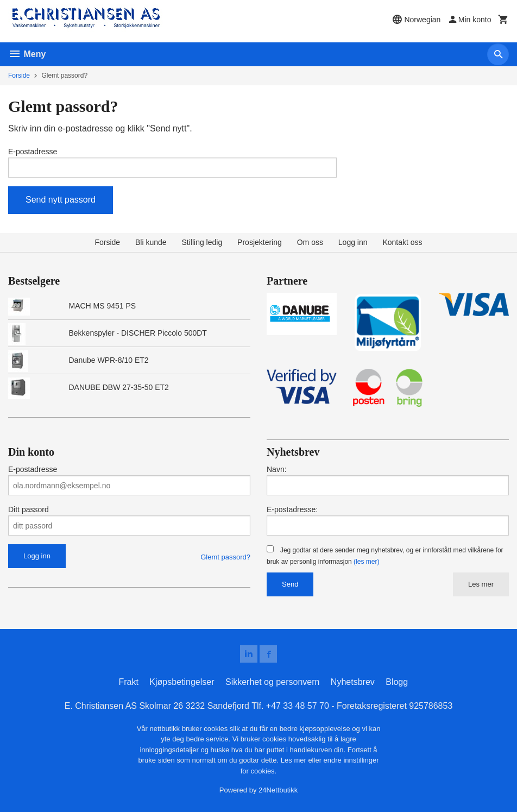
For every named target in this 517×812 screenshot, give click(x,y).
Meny (27, 54)
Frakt (128, 682)
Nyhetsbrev (353, 682)
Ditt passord (29, 509)
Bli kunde (151, 242)
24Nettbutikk (278, 791)
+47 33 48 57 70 (298, 706)
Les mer (481, 584)
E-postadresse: (292, 509)
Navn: (277, 469)
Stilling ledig (202, 242)
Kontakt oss (402, 242)
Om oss (310, 242)
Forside (19, 75)
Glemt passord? (225, 557)
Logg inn (353, 242)
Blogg (397, 682)
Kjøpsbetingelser (182, 682)
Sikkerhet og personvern (272, 682)
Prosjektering (260, 242)
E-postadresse (33, 152)
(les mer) (366, 562)
